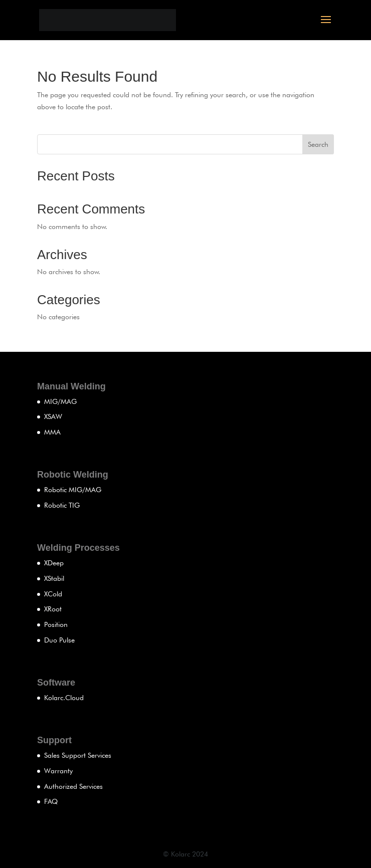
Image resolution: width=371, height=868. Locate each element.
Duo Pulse (59, 640)
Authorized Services (73, 786)
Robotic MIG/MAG (73, 490)
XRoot (53, 609)
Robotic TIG (62, 505)
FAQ (51, 801)
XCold (53, 594)
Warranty (58, 771)
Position (56, 624)
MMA (52, 432)
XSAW (53, 416)
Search (318, 144)
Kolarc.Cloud (64, 698)
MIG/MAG (60, 401)
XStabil (54, 578)
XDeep (54, 563)
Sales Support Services (78, 755)
